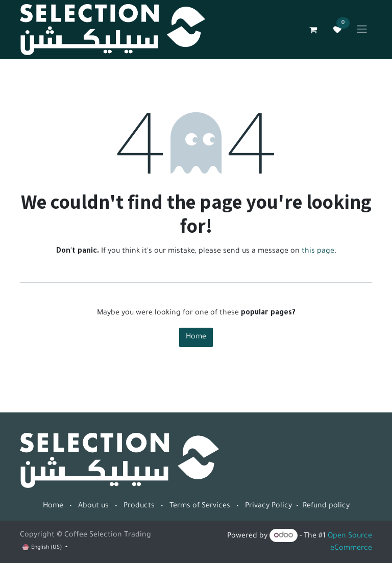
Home (196, 337)
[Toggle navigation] (362, 30)
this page (318, 252)
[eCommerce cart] (313, 30)
